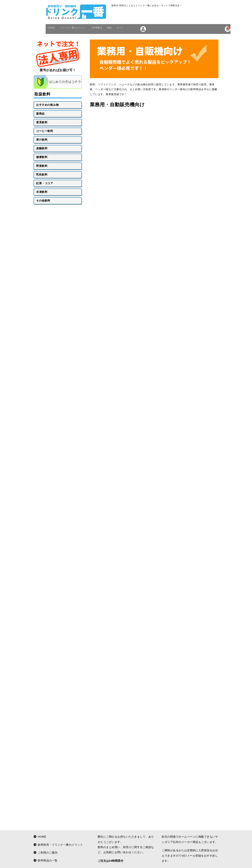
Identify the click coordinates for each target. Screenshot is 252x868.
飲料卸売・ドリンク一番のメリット (58, 851)
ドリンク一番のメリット (79, 39)
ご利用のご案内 (46, 859)
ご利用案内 (107, 39)
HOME (53, 39)
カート (136, 39)
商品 (123, 39)
